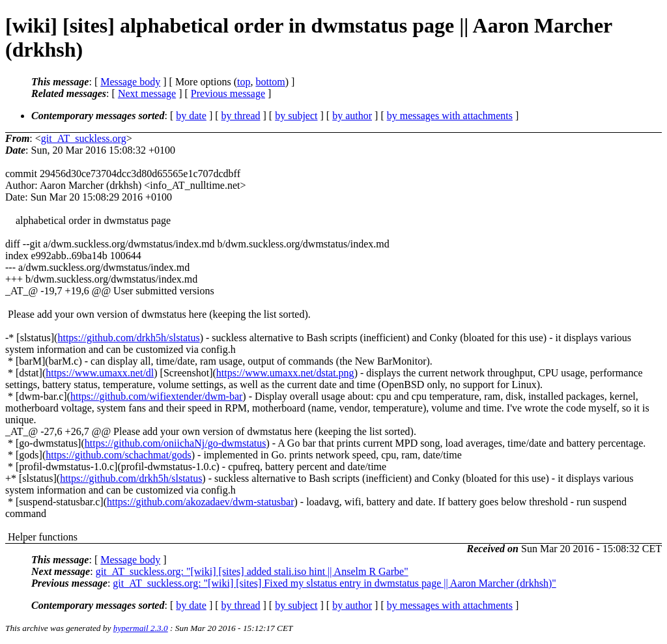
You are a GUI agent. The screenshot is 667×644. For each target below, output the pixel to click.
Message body (130, 82)
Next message (147, 93)
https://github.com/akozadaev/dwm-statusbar (201, 502)
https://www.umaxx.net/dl (100, 373)
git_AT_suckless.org (84, 138)
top (244, 82)
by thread (241, 116)
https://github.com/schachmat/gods (119, 455)
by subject (296, 116)
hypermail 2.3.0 (141, 628)
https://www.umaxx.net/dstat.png (285, 373)
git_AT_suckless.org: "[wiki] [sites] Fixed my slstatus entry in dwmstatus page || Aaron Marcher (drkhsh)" (334, 583)
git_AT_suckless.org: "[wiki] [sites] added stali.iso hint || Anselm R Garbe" (252, 571)
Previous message (228, 93)
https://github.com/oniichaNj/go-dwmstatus (176, 443)
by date (191, 116)
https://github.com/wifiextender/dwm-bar (156, 396)
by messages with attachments (450, 116)
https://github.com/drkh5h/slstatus (128, 338)
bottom (270, 82)
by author (352, 116)
